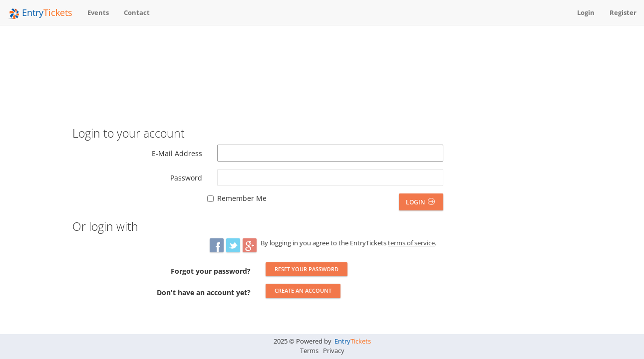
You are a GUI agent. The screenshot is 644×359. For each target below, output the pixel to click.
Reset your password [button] (307, 269)
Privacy (334, 351)
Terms (309, 351)
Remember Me (242, 198)
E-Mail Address (177, 153)
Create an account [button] (303, 290)
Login (420, 202)
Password (186, 178)
